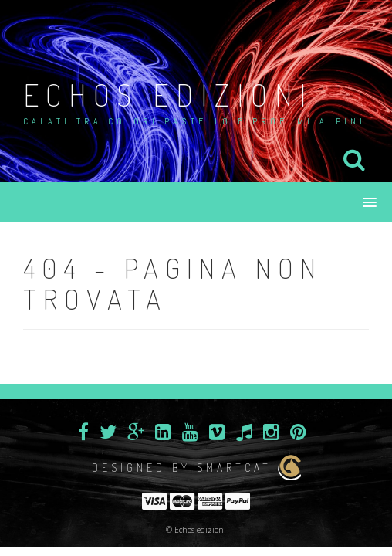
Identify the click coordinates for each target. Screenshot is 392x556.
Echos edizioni (168, 94)
